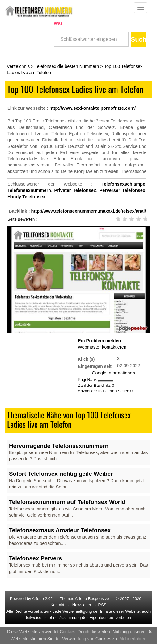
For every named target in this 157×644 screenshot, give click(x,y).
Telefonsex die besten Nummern (67, 66)
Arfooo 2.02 (42, 599)
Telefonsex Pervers (35, 558)
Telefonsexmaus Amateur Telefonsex (60, 530)
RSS (102, 605)
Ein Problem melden (99, 341)
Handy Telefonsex (26, 197)
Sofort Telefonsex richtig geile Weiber (61, 474)
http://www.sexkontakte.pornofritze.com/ (93, 108)
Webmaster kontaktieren (102, 347)
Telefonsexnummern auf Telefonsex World (67, 502)
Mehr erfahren (133, 639)
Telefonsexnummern (29, 190)
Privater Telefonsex (75, 190)
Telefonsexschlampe (123, 184)
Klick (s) (86, 359)
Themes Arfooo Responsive (84, 599)
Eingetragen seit (95, 366)
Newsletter (82, 605)
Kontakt (57, 605)
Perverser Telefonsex (122, 190)
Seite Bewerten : (22, 219)
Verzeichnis (18, 66)
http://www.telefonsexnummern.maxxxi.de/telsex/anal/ (89, 211)
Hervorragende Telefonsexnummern (59, 446)
